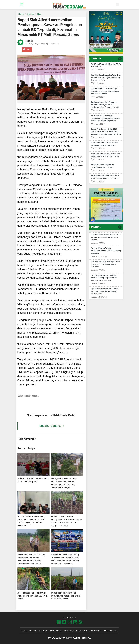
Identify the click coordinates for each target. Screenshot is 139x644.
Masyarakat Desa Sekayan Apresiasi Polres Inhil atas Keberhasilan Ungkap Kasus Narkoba (106, 237)
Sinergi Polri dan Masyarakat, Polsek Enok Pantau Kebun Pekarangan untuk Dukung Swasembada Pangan (106, 78)
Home (21, 14)
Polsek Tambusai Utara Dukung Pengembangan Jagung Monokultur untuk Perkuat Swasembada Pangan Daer (106, 118)
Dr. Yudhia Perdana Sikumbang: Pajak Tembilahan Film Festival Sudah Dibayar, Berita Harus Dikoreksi (105, 91)
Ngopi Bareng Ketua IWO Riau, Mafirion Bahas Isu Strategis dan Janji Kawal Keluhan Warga (105, 291)
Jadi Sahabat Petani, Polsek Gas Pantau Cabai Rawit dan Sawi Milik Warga (32, 596)
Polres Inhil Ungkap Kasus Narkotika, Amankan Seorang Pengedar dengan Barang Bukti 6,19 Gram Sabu (104, 278)
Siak (39, 14)
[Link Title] (59, 622)
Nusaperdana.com (51, 426)
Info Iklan (56, 631)
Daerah (30, 14)
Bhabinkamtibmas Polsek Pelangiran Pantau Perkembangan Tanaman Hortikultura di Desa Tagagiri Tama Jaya (105, 105)
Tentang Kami (29, 631)
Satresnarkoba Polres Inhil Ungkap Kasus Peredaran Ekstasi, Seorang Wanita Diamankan (105, 264)
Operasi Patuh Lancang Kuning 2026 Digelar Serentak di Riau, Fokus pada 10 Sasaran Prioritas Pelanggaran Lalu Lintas (106, 132)
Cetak (27, 49)
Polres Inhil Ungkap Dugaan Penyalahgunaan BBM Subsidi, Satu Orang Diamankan (106, 251)
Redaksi (43, 631)
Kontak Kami (111, 631)
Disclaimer (96, 631)
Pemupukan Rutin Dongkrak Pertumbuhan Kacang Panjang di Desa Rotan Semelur (66, 596)
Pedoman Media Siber (75, 631)
